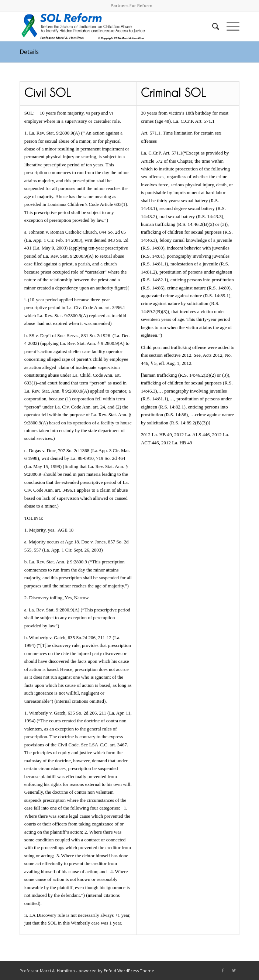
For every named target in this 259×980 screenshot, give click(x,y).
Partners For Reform (132, 5)
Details (29, 52)
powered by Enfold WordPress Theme (116, 971)
